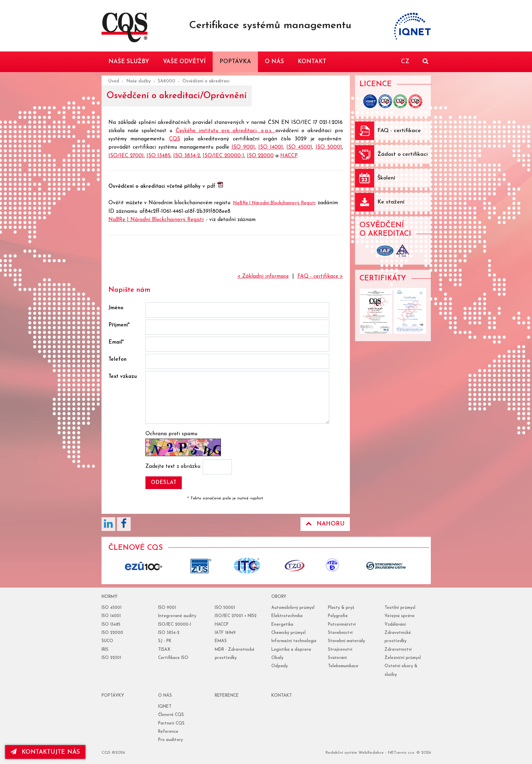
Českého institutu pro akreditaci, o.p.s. (226, 131)
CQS (175, 139)
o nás (165, 696)
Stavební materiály (346, 641)
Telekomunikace (343, 666)
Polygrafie (338, 616)
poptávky (113, 696)
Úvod (114, 81)
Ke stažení (391, 202)
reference (227, 696)
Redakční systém (341, 753)
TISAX (164, 650)
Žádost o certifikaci (403, 154)
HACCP (289, 156)
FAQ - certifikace (399, 131)
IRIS (105, 650)
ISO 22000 (260, 156)
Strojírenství (340, 650)
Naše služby (138, 81)
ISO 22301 (111, 658)
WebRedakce (371, 753)
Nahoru (325, 524)
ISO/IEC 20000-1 (223, 156)
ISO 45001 (299, 147)
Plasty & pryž (341, 608)
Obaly (277, 658)
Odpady (280, 666)
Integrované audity (177, 616)
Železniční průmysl (403, 658)
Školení (386, 178)
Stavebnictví (340, 633)
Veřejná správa (399, 616)
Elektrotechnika (287, 616)
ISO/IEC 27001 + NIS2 (236, 616)
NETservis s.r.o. (401, 753)
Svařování (337, 658)
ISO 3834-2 (187, 156)
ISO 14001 (271, 147)
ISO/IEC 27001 (126, 156)
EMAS (221, 641)
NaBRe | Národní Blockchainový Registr (274, 203)
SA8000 (167, 81)
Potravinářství (342, 625)
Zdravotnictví (398, 650)
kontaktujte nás (46, 752)
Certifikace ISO (173, 658)
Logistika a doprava (291, 650)
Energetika (282, 625)
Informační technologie (294, 641)
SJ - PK (165, 641)
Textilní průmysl (400, 608)
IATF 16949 (225, 633)
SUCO (107, 641)
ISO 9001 (243, 147)
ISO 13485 (158, 156)
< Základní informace (263, 276)
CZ (405, 62)
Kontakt (282, 696)
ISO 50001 (329, 147)
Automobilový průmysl (293, 608)
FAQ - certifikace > (320, 276)
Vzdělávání (395, 625)
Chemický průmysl (288, 633)
